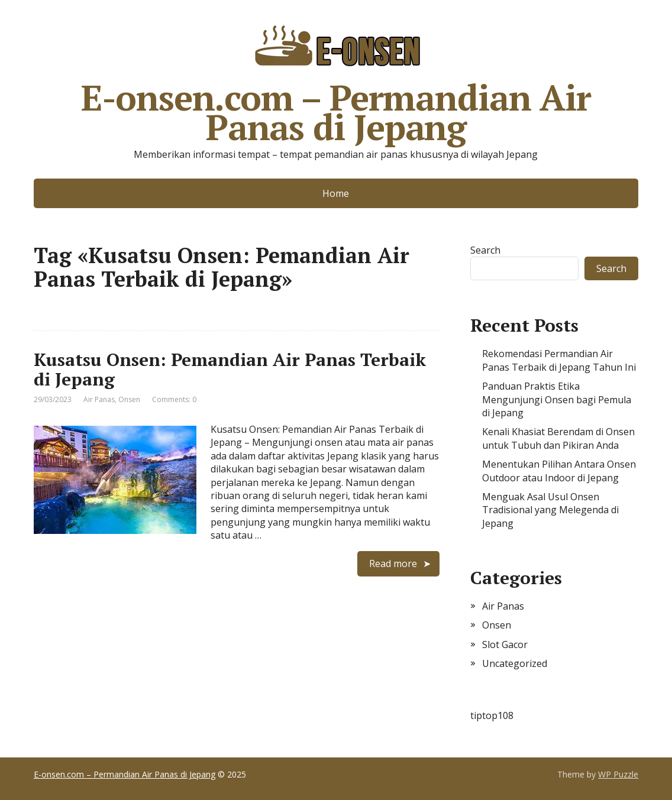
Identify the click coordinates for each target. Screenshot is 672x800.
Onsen (129, 399)
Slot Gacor (505, 644)
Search (485, 250)
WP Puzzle (618, 774)
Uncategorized (515, 663)
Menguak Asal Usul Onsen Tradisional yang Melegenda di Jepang (550, 510)
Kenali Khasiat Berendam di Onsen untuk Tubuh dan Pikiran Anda (558, 438)
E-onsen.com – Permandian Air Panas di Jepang (336, 80)
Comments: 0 (174, 399)
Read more (393, 563)
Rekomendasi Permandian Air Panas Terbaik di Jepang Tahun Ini (559, 360)
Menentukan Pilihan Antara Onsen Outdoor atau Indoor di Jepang (559, 471)
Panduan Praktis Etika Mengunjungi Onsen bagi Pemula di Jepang (557, 399)
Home (336, 193)
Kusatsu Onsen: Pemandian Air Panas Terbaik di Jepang (230, 369)
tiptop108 (492, 715)
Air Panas (99, 399)
